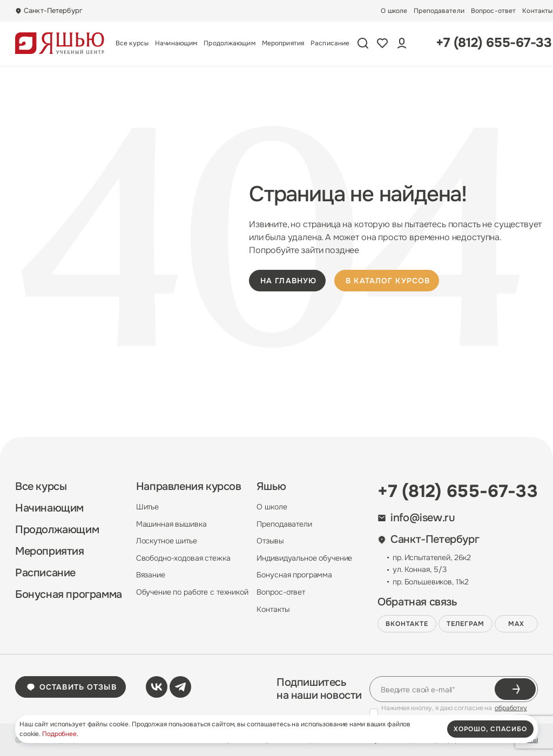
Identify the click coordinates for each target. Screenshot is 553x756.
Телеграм (466, 624)
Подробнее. (60, 734)
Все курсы (132, 43)
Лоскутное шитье (167, 541)
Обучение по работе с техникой (192, 592)
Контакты (537, 11)
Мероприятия (283, 43)
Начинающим (176, 43)
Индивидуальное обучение (304, 558)
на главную (288, 281)
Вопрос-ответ (493, 11)
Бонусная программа (69, 595)
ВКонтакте (407, 624)
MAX (516, 624)
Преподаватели (439, 11)
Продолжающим (229, 43)
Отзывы (270, 541)
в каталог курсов (388, 281)
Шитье (147, 507)
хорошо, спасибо (490, 729)
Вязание (151, 575)
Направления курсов (189, 487)
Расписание (330, 43)
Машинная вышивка (171, 524)
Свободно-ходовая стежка (183, 558)
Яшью (271, 487)
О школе (394, 11)
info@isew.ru (416, 518)
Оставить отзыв (72, 687)
